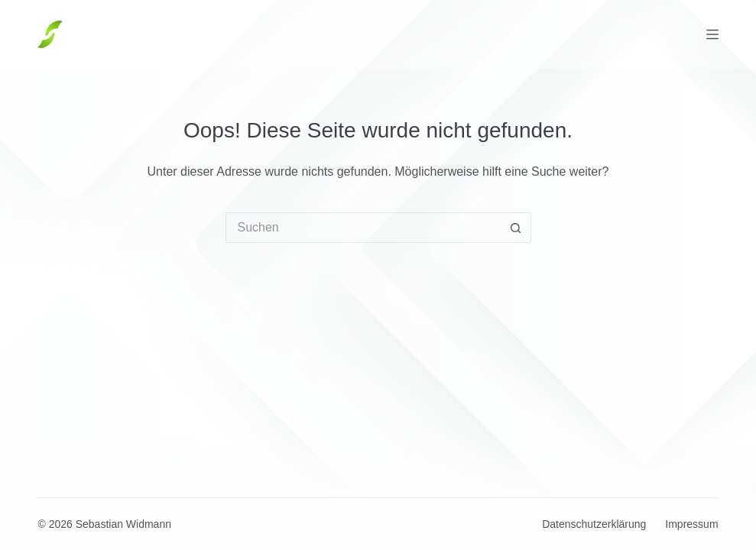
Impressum (691, 524)
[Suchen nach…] (363, 228)
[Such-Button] (516, 228)
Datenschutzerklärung (594, 524)
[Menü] (712, 34)
